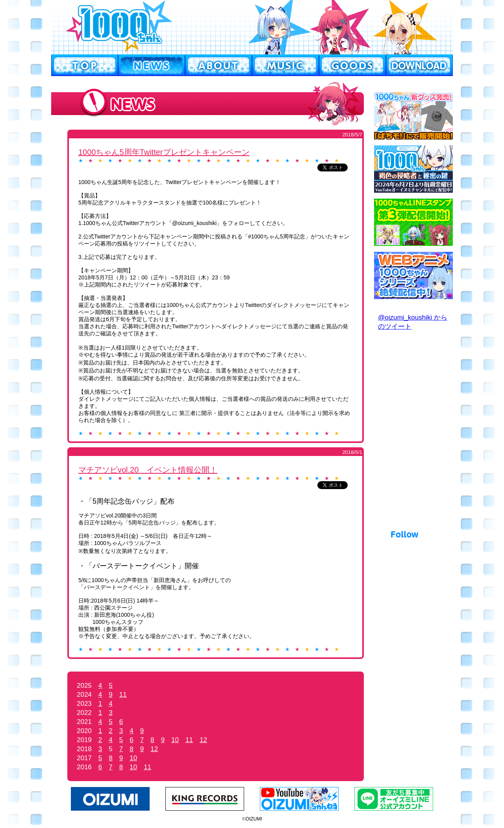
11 (123, 695)
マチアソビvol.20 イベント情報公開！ (148, 470)
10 (175, 740)
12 (203, 740)
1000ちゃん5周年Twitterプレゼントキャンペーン (164, 152)
